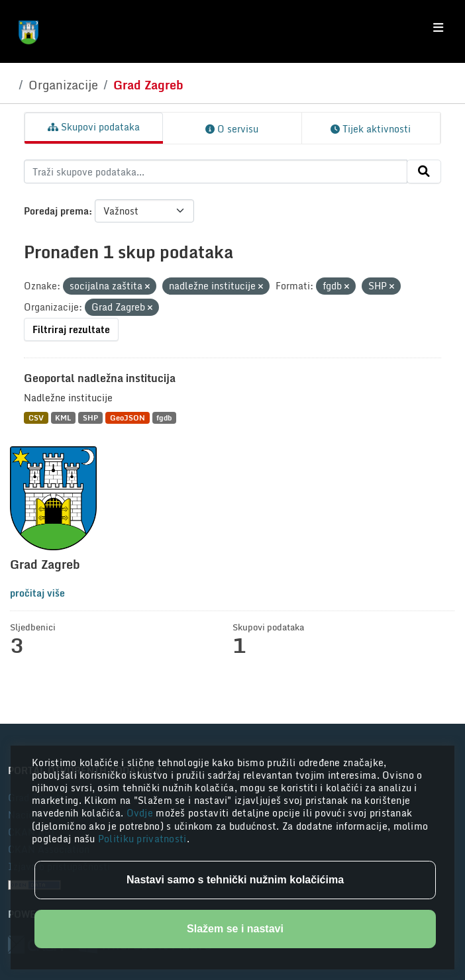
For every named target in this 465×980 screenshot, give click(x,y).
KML (63, 417)
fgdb (164, 417)
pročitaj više (37, 593)
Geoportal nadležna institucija (100, 378)
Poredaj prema (56, 211)
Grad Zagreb (148, 85)
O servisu (232, 129)
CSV (36, 417)
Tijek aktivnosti (371, 129)
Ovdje (141, 813)
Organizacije (63, 85)
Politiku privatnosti (142, 839)
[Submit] (424, 171)
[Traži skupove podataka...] (216, 171)
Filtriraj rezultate (71, 329)
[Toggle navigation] (438, 28)
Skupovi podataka (94, 127)
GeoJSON (128, 417)
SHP (90, 417)
